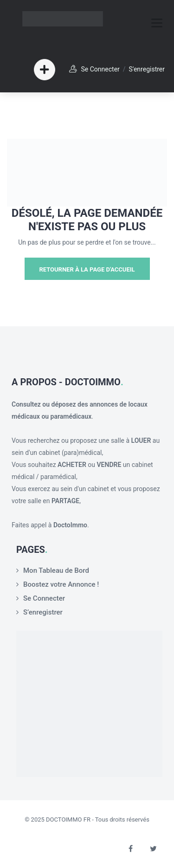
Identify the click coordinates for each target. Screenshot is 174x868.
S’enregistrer (43, 612)
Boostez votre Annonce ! (61, 584)
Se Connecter (100, 69)
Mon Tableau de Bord (56, 570)
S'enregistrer (147, 69)
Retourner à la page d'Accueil (87, 269)
